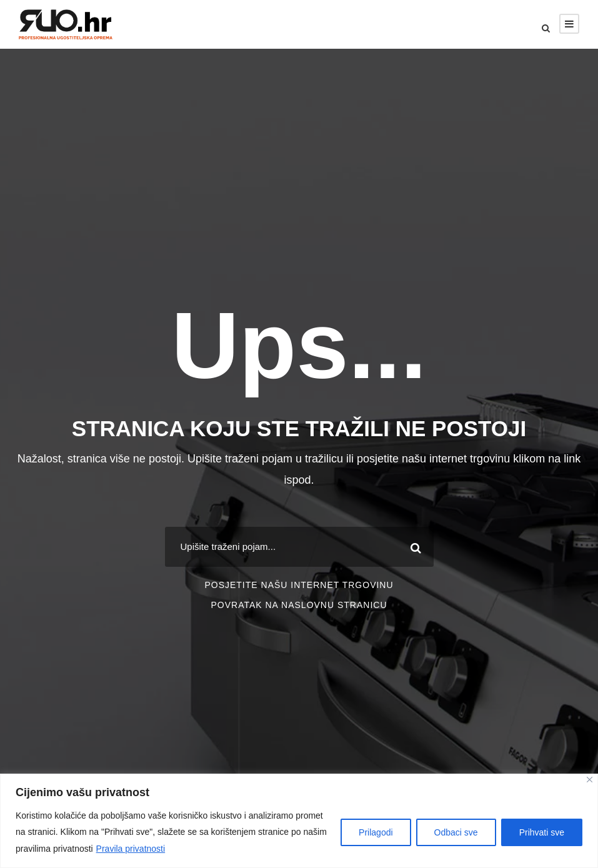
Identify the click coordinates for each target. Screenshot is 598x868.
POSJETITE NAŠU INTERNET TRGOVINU (299, 585)
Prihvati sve (542, 832)
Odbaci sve (456, 832)
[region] (299, 821)
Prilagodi (376, 832)
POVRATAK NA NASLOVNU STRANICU (299, 605)
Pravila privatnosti (131, 849)
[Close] (590, 780)
